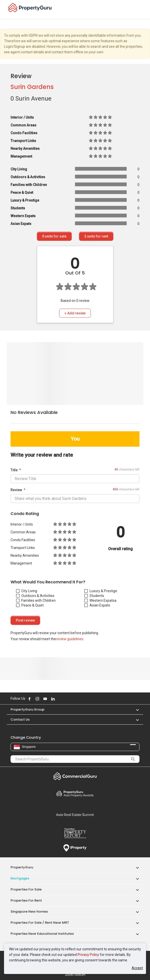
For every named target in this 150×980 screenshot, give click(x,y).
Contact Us (20, 719)
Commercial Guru (75, 776)
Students (94, 596)
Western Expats (99, 600)
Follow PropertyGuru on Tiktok (65, 699)
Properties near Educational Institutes (42, 934)
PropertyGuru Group (27, 709)
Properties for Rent (26, 900)
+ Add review (75, 313)
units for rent (96, 236)
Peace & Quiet (30, 605)
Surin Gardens (32, 87)
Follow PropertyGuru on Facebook (30, 699)
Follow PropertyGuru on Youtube (45, 699)
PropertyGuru (22, 867)
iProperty (75, 848)
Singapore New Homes (29, 912)
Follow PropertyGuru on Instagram (37, 699)
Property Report (75, 833)
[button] (135, 709)
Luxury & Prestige (101, 591)
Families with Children (36, 600)
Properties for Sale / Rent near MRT (40, 923)
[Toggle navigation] (143, 9)
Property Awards (75, 794)
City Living (27, 591)
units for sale (54, 236)
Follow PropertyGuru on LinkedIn (53, 699)
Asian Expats (97, 605)
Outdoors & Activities (35, 596)
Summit (75, 815)
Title (14, 470)
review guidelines (70, 639)
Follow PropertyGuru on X (60, 699)
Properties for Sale (26, 889)
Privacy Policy (88, 955)
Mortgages (20, 878)
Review (16, 490)
